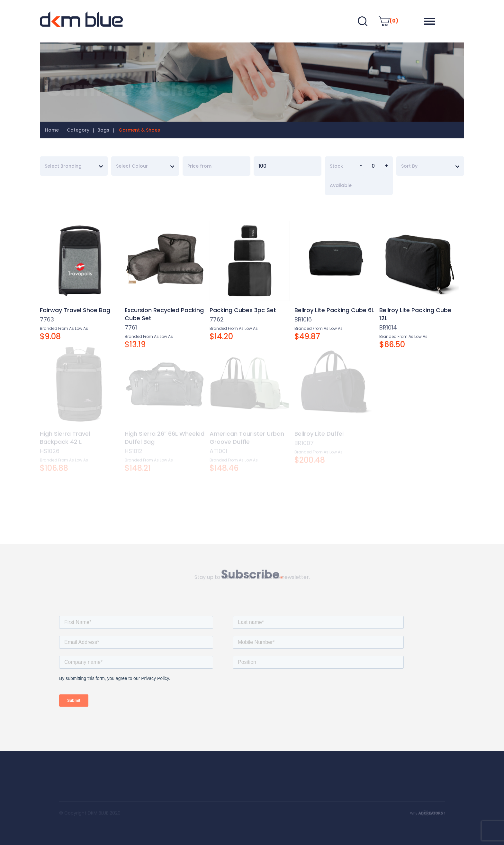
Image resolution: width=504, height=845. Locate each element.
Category (78, 130)
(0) (388, 21)
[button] (430, 21)
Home (52, 130)
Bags (103, 130)
